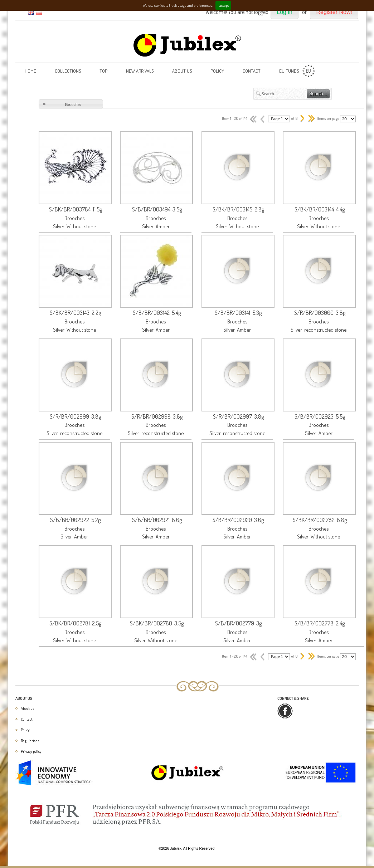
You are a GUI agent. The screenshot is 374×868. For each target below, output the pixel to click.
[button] (285, 12)
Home (30, 71)
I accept (223, 5)
